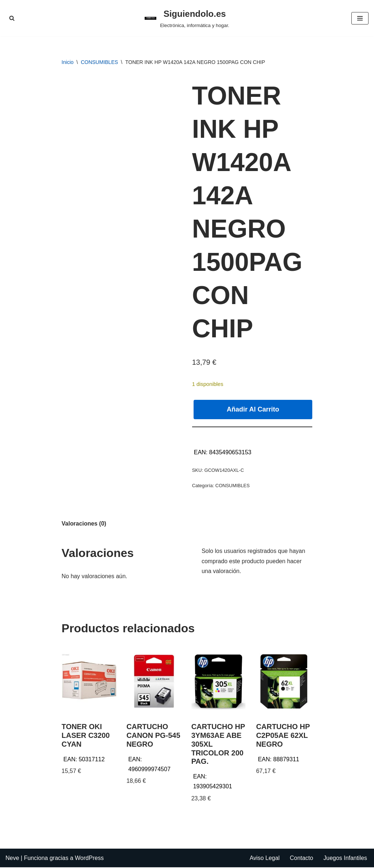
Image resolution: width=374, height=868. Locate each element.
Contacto (301, 859)
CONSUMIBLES (99, 62)
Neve (12, 859)
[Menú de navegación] (360, 18)
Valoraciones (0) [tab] (84, 524)
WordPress (89, 859)
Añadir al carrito (253, 409)
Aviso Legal (264, 859)
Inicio (68, 62)
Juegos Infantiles (345, 859)
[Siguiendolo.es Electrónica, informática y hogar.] (187, 18)
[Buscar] (12, 18)
